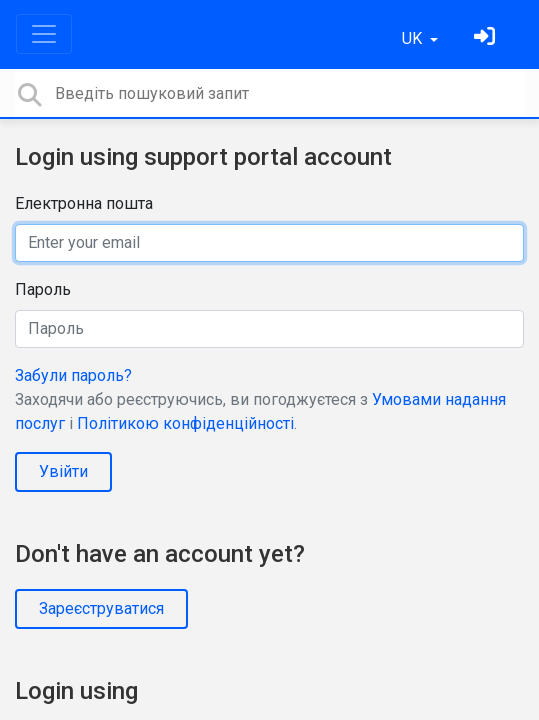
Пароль (43, 289)
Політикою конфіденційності (185, 423)
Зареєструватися (101, 608)
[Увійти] (487, 38)
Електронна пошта (84, 203)
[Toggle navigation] (44, 34)
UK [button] (414, 38)
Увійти (63, 471)
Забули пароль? (73, 375)
